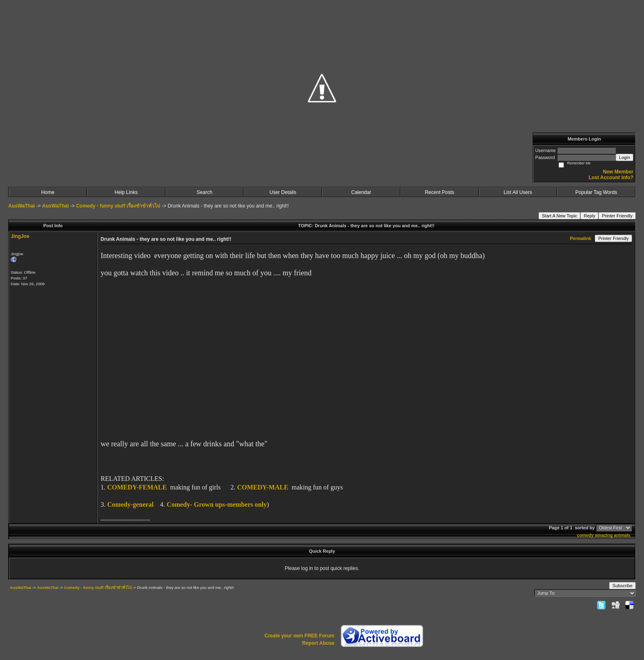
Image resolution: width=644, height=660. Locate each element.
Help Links (126, 192)
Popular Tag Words (596, 192)
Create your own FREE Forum (299, 636)
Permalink (581, 238)
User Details (283, 192)
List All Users (518, 192)
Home (48, 192)
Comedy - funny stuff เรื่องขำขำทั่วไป (118, 206)
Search (205, 192)
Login (624, 157)
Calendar (361, 192)
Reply (589, 216)
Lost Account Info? (611, 178)
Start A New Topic (559, 216)
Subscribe (622, 586)
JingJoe (20, 236)
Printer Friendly (617, 216)
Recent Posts (439, 192)
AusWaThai (22, 206)
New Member (618, 172)
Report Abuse (318, 643)
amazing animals (613, 535)
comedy (585, 535)
